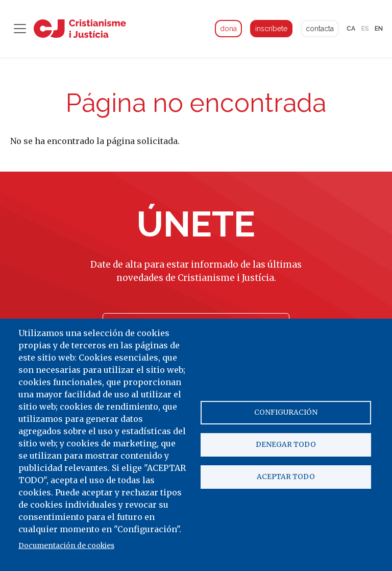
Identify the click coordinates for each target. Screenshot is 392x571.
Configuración (286, 411)
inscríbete (271, 29)
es (365, 29)
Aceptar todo (286, 478)
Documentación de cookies (66, 546)
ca (351, 29)
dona (228, 29)
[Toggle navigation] (20, 29)
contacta (320, 29)
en (379, 29)
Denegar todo (286, 445)
